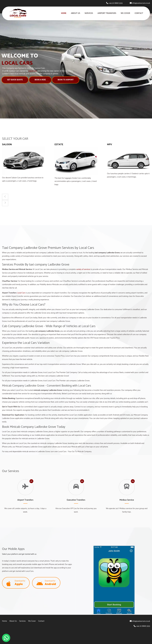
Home (64, 13)
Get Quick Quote (14, 80)
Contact (139, 13)
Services (89, 13)
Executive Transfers (76, 500)
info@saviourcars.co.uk (141, 3)
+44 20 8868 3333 (116, 3)
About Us (75, 13)
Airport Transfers (107, 13)
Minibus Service (127, 500)
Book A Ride (39, 80)
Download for (16, 583)
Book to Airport (65, 80)
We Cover (125, 13)
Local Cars (21, 293)
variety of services (83, 269)
